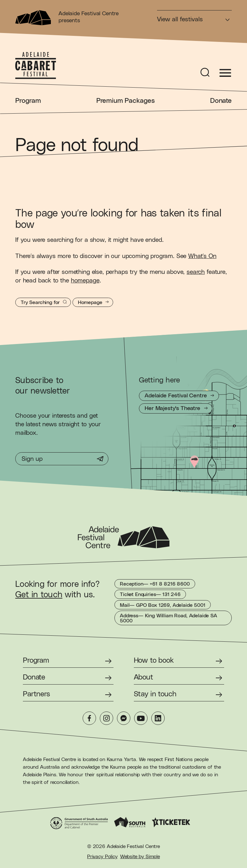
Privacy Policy (102, 857)
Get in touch (39, 595)
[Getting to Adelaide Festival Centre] (179, 396)
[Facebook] (89, 718)
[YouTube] (141, 718)
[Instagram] (106, 718)
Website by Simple (140, 857)
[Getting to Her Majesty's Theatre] (176, 408)
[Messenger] (124, 718)
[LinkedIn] (158, 718)
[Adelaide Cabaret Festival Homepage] (36, 66)
